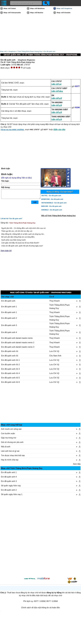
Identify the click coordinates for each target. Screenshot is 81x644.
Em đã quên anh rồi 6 (10, 382)
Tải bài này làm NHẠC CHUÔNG (12, 130)
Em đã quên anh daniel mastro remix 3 (18, 347)
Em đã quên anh (49, 51)
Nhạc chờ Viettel (10, 8)
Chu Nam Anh (55, 356)
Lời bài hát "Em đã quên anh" (11, 219)
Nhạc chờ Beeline (37, 13)
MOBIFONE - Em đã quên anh (52, 199)
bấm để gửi (57, 98)
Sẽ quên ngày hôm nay (11, 486)
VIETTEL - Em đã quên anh (51, 196)
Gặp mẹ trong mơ (9, 438)
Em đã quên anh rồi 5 (10, 378)
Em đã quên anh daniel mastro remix (17, 338)
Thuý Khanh (54, 301)
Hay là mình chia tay (10, 460)
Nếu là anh (6, 447)
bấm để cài (57, 84)
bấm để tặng (57, 91)
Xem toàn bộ (6, 251)
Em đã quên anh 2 (9, 318)
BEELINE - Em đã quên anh (51, 206)
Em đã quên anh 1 (9, 307)
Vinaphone (12, 51)
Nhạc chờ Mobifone (37, 8)
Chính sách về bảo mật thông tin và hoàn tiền (40, 608)
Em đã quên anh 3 (9, 325)
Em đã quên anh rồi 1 (10, 360)
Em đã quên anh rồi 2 (10, 365)
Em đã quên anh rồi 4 (10, 373)
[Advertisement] (41, 404)
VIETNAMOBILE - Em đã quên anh (54, 203)
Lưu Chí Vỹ (54, 351)
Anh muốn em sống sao (11, 429)
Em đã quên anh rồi (10, 351)
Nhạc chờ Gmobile (64, 13)
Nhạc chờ (3, 51)
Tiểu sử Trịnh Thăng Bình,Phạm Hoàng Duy (58, 216)
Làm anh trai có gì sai (10, 451)
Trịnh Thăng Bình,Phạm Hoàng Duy (30, 51)
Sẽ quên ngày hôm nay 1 (12, 494)
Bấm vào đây (59, 130)
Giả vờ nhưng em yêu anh (12, 442)
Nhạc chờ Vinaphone (64, 8)
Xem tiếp (77, 464)
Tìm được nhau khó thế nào (13, 455)
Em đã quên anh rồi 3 (10, 369)
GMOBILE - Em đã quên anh (52, 210)
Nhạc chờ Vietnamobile (12, 13)
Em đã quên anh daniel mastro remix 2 (18, 343)
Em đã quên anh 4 (9, 332)
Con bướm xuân (8, 433)
